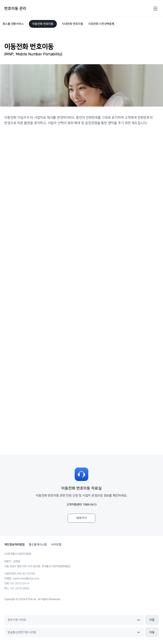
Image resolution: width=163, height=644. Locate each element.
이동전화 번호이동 (43, 24)
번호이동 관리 (15, 8)
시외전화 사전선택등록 (101, 24)
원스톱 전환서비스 (13, 24)
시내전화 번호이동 (72, 24)
